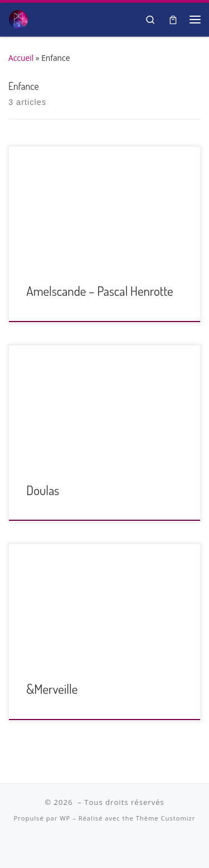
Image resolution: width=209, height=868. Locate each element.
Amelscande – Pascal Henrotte (99, 291)
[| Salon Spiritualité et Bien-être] (18, 18)
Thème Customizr (166, 818)
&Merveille (52, 689)
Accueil (21, 58)
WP (65, 818)
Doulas (43, 490)
